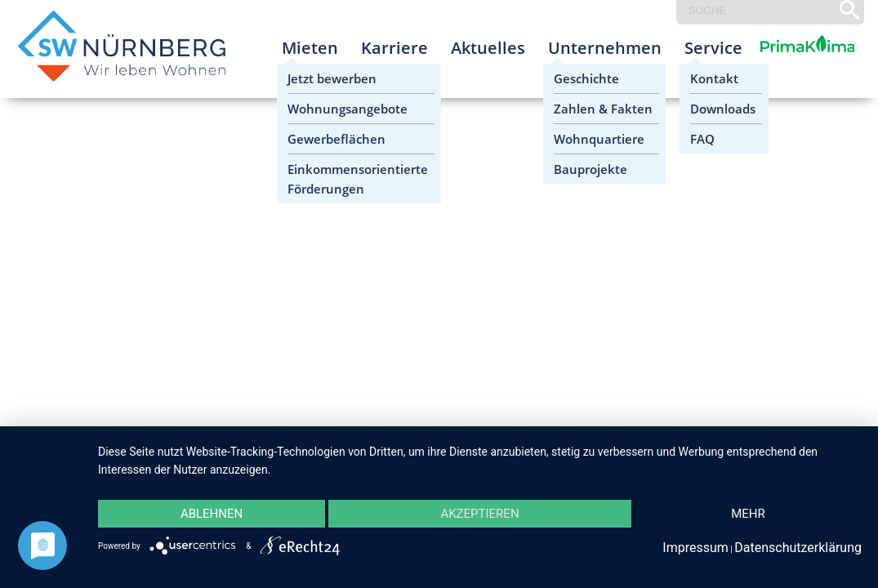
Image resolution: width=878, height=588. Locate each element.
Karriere (394, 48)
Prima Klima (789, 61)
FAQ (702, 139)
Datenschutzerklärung (798, 548)
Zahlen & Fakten (603, 109)
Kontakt (714, 78)
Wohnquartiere (599, 139)
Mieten (310, 48)
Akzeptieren (479, 514)
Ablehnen (212, 514)
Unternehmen (605, 48)
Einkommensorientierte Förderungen (358, 179)
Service (713, 48)
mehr (748, 514)
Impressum (695, 548)
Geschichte (586, 78)
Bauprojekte (591, 169)
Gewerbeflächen (336, 139)
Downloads (723, 109)
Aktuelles (488, 48)
